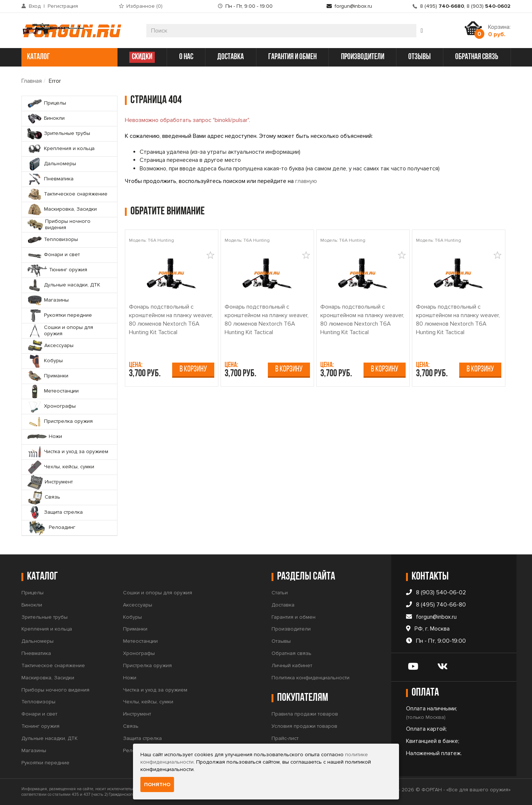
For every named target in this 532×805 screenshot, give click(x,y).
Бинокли (32, 605)
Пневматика (36, 653)
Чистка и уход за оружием (155, 690)
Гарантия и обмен (294, 617)
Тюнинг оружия (40, 726)
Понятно (157, 784)
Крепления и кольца (47, 629)
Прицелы (33, 593)
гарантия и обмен (292, 57)
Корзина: (499, 31)
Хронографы (139, 653)
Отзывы (281, 641)
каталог (69, 57)
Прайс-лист (285, 738)
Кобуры (132, 617)
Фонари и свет (39, 714)
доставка (231, 57)
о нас (186, 57)
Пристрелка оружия (147, 665)
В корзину (193, 369)
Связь (131, 726)
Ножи (130, 678)
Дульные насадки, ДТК (50, 738)
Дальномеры (37, 641)
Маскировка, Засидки (48, 678)
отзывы (420, 57)
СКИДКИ (142, 57)
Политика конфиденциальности (311, 678)
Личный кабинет (292, 665)
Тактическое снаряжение (53, 665)
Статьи (280, 593)
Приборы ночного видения (55, 690)
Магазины (34, 750)
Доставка (283, 605)
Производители (291, 629)
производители (363, 57)
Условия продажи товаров (304, 726)
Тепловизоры (38, 702)
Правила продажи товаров (305, 714)
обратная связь (477, 57)
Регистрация (63, 6)
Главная (32, 81)
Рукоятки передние (45, 763)
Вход (35, 6)
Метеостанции (140, 641)
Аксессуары (138, 605)
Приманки (135, 629)
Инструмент (137, 714)
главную (306, 181)
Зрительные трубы (45, 617)
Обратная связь (291, 653)
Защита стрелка (142, 738)
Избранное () (144, 6)
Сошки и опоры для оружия (158, 593)
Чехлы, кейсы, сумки (148, 702)
